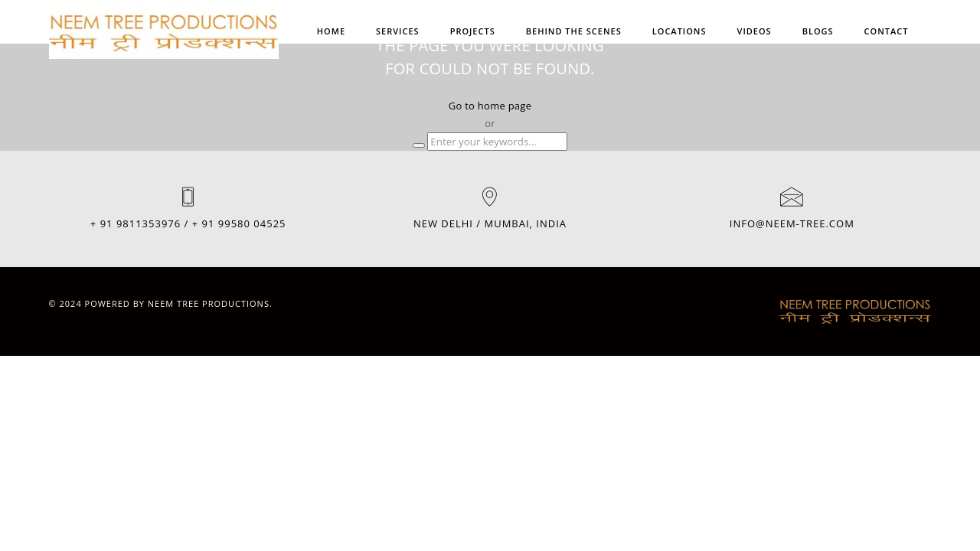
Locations (679, 31)
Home (331, 31)
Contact (887, 31)
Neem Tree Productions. (210, 303)
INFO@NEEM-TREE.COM (792, 223)
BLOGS (818, 31)
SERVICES (398, 31)
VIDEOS (755, 31)
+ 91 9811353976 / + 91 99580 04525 (188, 223)
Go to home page (490, 106)
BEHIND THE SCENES (574, 31)
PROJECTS (473, 31)
